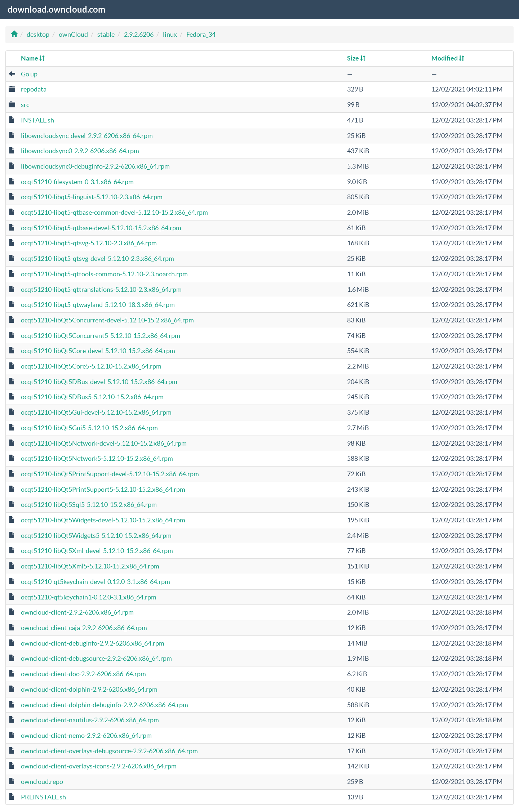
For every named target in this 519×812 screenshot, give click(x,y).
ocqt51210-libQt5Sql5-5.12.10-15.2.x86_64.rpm (89, 505)
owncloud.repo (42, 782)
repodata (34, 89)
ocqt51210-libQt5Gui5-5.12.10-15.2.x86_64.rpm (89, 428)
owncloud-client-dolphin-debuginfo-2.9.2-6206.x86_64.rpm (105, 705)
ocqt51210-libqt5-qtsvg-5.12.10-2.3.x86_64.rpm (89, 243)
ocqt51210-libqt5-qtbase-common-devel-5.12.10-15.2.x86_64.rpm (114, 212)
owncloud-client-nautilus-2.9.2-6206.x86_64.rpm (90, 720)
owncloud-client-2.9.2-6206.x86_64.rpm (77, 612)
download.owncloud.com (56, 10)
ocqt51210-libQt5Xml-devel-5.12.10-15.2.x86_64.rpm (97, 551)
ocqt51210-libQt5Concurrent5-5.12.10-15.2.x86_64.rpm (101, 336)
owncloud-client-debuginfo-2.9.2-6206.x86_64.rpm (93, 643)
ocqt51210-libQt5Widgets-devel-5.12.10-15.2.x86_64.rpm (103, 520)
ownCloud (73, 34)
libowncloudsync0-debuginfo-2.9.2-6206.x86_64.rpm (95, 166)
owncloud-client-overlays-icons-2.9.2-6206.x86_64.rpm (99, 766)
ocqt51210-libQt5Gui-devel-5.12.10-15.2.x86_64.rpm (96, 412)
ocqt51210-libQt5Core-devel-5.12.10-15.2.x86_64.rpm (98, 351)
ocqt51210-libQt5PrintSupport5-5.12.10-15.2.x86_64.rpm (103, 489)
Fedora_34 (201, 34)
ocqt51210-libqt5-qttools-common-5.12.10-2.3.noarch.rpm (104, 274)
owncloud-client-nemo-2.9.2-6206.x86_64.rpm (86, 735)
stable (106, 34)
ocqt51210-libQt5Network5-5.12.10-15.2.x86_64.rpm (97, 458)
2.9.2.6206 (139, 34)
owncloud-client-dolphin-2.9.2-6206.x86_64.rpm (89, 689)
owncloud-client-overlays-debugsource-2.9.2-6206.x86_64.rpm (109, 751)
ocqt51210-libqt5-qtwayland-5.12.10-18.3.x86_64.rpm (98, 305)
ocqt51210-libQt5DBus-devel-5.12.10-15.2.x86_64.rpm (99, 382)
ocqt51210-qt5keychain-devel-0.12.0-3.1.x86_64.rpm (96, 582)
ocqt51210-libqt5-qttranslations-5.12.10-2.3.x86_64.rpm (101, 289)
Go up (29, 74)
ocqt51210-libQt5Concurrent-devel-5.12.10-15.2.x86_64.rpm (107, 320)
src (25, 105)
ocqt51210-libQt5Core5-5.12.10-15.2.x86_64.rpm (91, 366)
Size (356, 58)
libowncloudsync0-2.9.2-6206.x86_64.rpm (80, 151)
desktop (38, 34)
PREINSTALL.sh (43, 797)
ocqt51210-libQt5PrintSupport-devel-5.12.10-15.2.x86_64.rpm (110, 474)
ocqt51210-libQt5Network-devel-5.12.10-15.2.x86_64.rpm (104, 443)
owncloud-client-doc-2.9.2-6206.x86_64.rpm (83, 674)
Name (33, 58)
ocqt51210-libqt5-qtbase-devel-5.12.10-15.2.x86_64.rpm (101, 228)
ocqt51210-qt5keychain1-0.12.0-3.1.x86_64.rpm (89, 597)
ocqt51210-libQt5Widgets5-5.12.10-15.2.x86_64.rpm (96, 536)
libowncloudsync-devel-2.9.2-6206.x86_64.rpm (87, 136)
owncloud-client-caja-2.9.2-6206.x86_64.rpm (84, 628)
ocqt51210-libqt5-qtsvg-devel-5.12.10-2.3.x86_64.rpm (97, 258)
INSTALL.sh (37, 120)
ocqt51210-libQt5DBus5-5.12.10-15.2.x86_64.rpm (92, 397)
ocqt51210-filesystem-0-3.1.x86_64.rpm (77, 182)
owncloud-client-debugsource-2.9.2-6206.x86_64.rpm (96, 658)
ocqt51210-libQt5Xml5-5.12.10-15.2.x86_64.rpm (90, 566)
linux (170, 34)
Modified (448, 58)
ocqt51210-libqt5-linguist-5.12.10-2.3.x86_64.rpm (92, 197)
